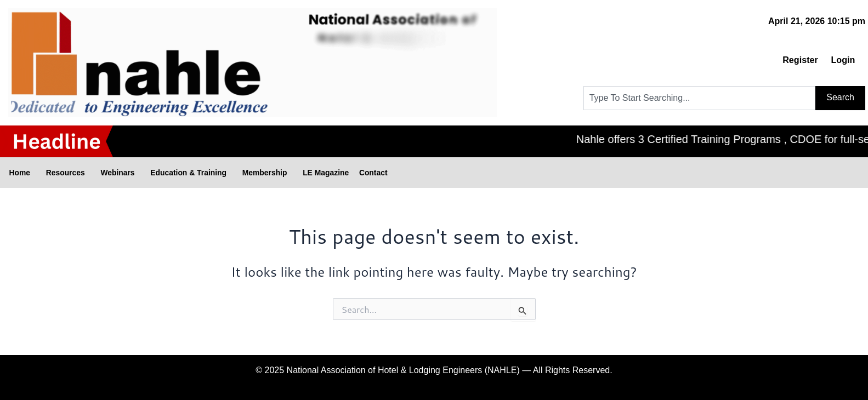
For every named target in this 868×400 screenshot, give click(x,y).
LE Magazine (395, 172)
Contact (455, 172)
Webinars (146, 173)
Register (788, 59)
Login (840, 59)
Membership (324, 173)
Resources (82, 173)
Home (26, 173)
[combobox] (700, 98)
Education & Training (232, 173)
